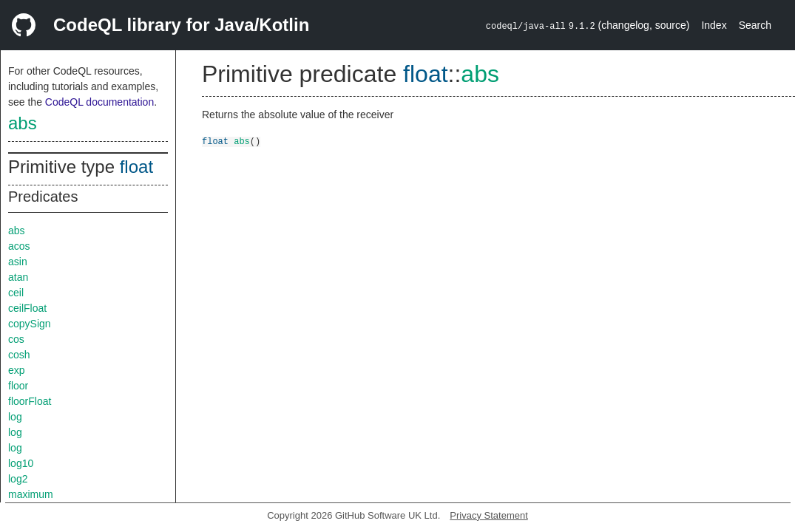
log (15, 417)
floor (18, 386)
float (136, 167)
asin (18, 262)
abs (23, 123)
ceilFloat (27, 308)
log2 (18, 479)
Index (714, 25)
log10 (21, 463)
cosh (19, 355)
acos (19, 246)
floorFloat (30, 401)
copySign (30, 324)
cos (16, 339)
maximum (31, 494)
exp (17, 370)
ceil (16, 293)
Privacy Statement (489, 515)
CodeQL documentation (99, 102)
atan (18, 277)
